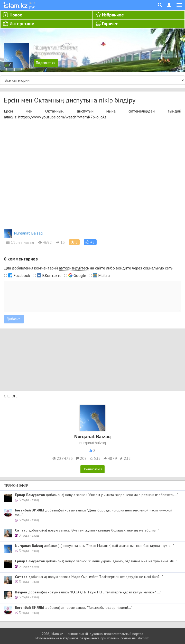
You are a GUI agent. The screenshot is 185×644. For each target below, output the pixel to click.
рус (32, 7)
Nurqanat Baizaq (23, 233)
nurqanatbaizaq (93, 443)
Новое (16, 15)
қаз (32, 3)
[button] (90, 242)
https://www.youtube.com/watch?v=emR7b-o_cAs (62, 117)
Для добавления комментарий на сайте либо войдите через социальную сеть (88, 268)
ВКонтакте (52, 275)
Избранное (113, 15)
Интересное (22, 24)
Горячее (110, 24)
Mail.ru (104, 275)
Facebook (22, 275)
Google (80, 275)
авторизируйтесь (74, 268)
